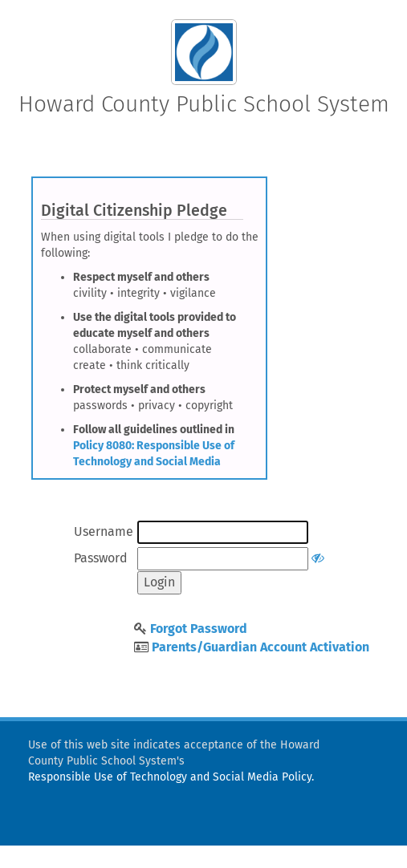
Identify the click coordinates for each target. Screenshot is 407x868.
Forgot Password (199, 629)
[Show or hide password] (318, 558)
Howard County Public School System (204, 104)
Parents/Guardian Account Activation (260, 647)
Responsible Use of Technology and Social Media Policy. (171, 777)
